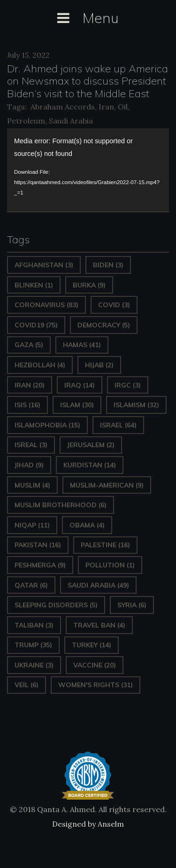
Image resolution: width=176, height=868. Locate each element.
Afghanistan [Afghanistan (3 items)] (44, 265)
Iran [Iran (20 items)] (30, 385)
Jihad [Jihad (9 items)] (29, 465)
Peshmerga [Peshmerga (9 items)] (40, 565)
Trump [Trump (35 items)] (33, 645)
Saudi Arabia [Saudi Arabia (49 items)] (98, 585)
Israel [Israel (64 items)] (118, 425)
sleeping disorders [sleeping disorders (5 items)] (56, 605)
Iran (106, 107)
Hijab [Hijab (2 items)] (99, 365)
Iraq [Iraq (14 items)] (80, 385)
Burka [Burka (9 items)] (89, 285)
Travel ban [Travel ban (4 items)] (99, 625)
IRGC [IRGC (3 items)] (128, 385)
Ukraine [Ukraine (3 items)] (34, 665)
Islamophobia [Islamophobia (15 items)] (47, 425)
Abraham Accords (63, 107)
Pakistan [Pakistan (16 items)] (38, 545)
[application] (88, 170)
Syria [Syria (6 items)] (132, 605)
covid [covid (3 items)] (114, 305)
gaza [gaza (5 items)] (29, 345)
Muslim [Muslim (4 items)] (32, 485)
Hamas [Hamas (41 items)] (82, 345)
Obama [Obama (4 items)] (87, 525)
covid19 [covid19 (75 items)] (36, 325)
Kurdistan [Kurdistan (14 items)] (90, 465)
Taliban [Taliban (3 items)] (34, 625)
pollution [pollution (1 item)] (110, 565)
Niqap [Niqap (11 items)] (32, 525)
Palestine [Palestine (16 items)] (105, 545)
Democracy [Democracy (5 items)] (104, 325)
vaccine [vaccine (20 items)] (95, 665)
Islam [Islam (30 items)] (77, 405)
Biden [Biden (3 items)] (108, 265)
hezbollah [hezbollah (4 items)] (40, 365)
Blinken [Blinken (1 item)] (34, 285)
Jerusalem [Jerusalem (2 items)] (91, 445)
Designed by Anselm (88, 824)
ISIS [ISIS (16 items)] (27, 405)
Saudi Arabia (71, 121)
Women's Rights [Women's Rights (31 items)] (96, 685)
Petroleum (26, 121)
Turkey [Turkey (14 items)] (92, 645)
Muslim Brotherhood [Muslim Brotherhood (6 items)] (61, 505)
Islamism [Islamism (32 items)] (136, 405)
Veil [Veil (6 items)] (27, 685)
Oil (123, 107)
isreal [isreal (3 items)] (31, 445)
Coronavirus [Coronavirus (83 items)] (46, 305)
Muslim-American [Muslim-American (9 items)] (107, 485)
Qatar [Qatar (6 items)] (31, 585)
